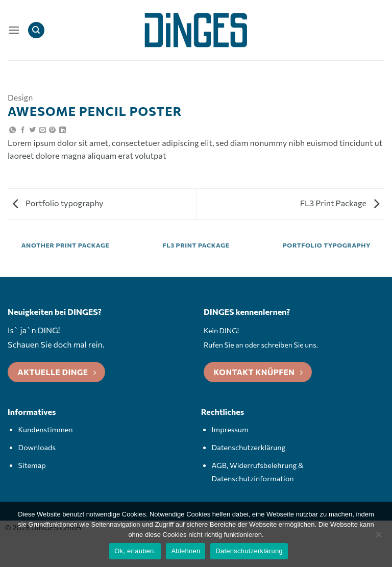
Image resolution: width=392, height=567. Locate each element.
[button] (14, 30)
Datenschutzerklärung (249, 447)
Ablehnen (186, 551)
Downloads (37, 447)
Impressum (230, 429)
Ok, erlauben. (135, 551)
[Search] (36, 30)
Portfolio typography (58, 203)
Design (20, 97)
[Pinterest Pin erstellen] (52, 130)
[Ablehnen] (378, 537)
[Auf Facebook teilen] (23, 130)
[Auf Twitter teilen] (32, 130)
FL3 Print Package (340, 203)
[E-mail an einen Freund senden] (43, 130)
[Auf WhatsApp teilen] (13, 130)
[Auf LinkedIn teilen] (63, 130)
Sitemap (32, 465)
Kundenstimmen (46, 429)
